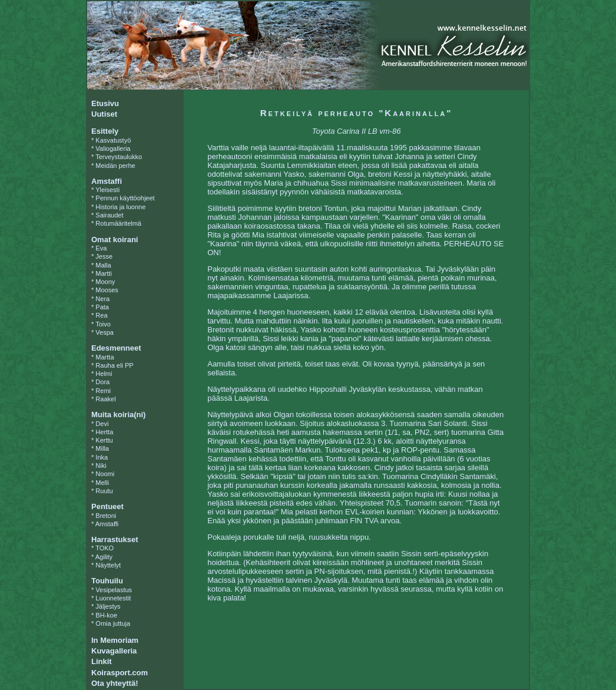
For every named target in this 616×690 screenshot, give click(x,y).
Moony (105, 282)
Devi (102, 424)
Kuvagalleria (114, 651)
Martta (105, 357)
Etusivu (105, 103)
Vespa (105, 332)
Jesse (104, 256)
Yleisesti (107, 190)
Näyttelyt (108, 565)
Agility (104, 557)
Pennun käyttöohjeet (125, 198)
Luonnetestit (113, 598)
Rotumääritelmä (118, 223)
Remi (103, 391)
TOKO (105, 548)
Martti (104, 273)
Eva (101, 248)
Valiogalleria (113, 148)
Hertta (104, 432)
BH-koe (106, 615)
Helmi (104, 374)
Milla (102, 448)
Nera (102, 299)
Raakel (105, 399)
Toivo (103, 324)
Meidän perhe (115, 166)
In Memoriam (115, 640)
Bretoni (106, 516)
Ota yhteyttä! (115, 683)
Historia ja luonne (120, 207)
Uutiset (104, 114)
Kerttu (104, 440)
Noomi (105, 474)
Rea (101, 315)
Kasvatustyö (113, 140)
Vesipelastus (114, 590)
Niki (101, 465)
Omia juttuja (113, 623)
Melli (102, 483)
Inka (102, 457)
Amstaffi (107, 524)
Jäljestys (108, 606)
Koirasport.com (120, 673)
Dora (102, 382)
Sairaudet (109, 215)
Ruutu (104, 491)
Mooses (107, 290)
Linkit (102, 661)
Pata (102, 307)
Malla (103, 265)
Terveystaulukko (119, 157)
